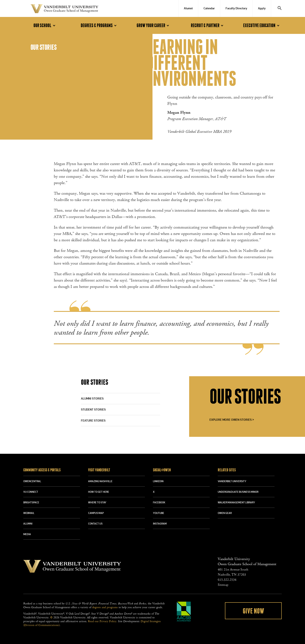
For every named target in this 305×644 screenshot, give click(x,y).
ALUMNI (28, 524)
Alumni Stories (92, 399)
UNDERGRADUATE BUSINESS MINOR (238, 492)
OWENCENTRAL (32, 482)
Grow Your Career (154, 26)
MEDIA (27, 534)
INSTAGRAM (160, 524)
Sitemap (223, 585)
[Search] (280, 8)
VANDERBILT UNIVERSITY (232, 482)
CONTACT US (95, 524)
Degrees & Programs (99, 26)
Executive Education (262, 26)
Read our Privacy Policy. (103, 621)
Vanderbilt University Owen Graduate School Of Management (64, 10)
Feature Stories (93, 421)
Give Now (253, 611)
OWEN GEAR (225, 513)
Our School (45, 26)
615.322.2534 (227, 580)
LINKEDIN (158, 482)
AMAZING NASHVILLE (100, 482)
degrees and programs (105, 607)
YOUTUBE (159, 513)
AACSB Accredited (184, 612)
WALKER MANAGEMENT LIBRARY (236, 503)
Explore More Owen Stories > (232, 420)
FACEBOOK (159, 503)
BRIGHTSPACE (31, 503)
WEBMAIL (29, 513)
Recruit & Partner (208, 26)
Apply (262, 9)
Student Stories (93, 410)
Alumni (188, 9)
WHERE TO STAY (97, 503)
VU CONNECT (31, 492)
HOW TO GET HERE (99, 492)
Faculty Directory (236, 9)
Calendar (209, 9)
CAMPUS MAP (96, 513)
